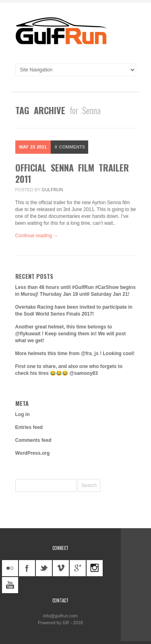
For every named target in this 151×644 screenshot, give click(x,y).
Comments (70, 147)
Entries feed (29, 427)
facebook (27, 568)
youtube (10, 585)
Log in (23, 414)
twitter (44, 568)
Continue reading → (37, 236)
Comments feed (33, 440)
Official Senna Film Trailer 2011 (72, 173)
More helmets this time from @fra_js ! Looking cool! (75, 353)
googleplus (78, 568)
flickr (10, 568)
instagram (95, 568)
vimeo (61, 568)
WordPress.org (33, 453)
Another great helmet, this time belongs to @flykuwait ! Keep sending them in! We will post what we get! (71, 334)
